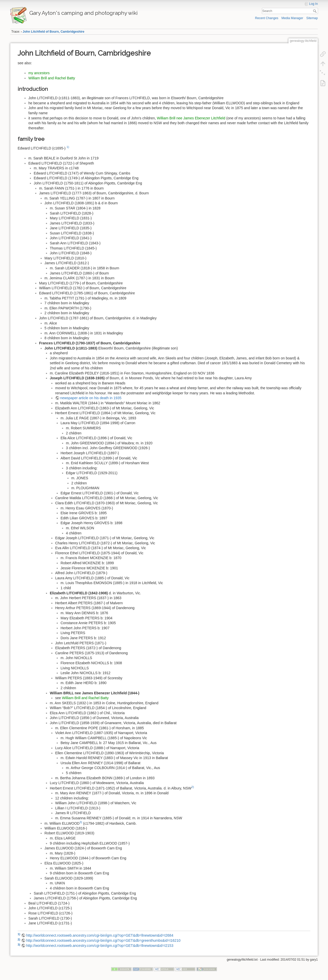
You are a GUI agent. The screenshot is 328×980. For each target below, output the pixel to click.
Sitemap (312, 18)
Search (315, 11)
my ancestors (39, 73)
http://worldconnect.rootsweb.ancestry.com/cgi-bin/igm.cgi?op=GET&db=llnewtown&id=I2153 (100, 946)
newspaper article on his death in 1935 (91, 398)
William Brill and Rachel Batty (52, 78)
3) (81, 822)
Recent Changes (267, 18)
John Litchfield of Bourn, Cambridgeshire (54, 32)
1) (68, 147)
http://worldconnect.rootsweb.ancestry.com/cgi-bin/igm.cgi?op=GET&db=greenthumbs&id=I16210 (103, 940)
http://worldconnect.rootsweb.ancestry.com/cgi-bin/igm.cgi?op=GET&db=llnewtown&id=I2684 (100, 935)
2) (193, 787)
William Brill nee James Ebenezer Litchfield (191, 118)
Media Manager (292, 18)
